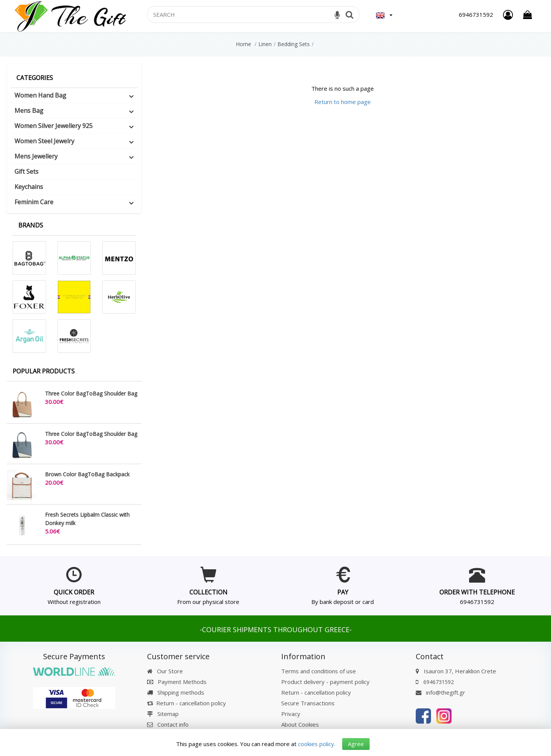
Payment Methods (177, 682)
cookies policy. (316, 743)
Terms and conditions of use (319, 671)
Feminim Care (34, 202)
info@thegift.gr (440, 692)
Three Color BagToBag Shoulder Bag (91, 393)
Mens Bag (29, 111)
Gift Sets (26, 171)
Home (243, 44)
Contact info (173, 724)
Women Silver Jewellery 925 (54, 126)
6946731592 (477, 602)
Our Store (165, 671)
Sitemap (163, 714)
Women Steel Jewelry (44, 141)
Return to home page (343, 102)
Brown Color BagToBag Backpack (87, 474)
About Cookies (300, 724)
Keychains (29, 187)
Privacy (291, 714)
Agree (356, 743)
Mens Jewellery (36, 156)
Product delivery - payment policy (325, 682)
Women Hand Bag (40, 95)
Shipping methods (176, 692)
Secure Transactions (308, 703)
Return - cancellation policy (187, 703)
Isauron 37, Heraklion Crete (460, 671)
